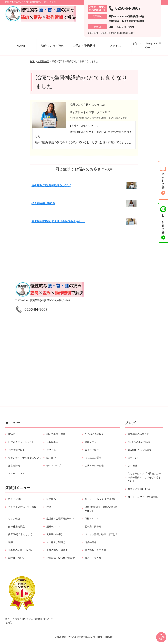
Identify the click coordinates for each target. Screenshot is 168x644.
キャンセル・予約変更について (25, 458)
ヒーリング (134, 458)
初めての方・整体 (52, 46)
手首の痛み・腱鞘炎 (57, 550)
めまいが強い (15, 499)
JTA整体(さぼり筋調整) (140, 450)
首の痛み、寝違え (56, 542)
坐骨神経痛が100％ (43, 203)
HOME (21, 46)
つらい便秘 (14, 519)
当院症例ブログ (16, 450)
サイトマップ (54, 466)
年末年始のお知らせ (138, 434)
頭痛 (10, 542)
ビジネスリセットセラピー (147, 46)
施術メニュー (92, 442)
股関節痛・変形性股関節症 (61, 558)
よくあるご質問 (93, 458)
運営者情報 (14, 466)
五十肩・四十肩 (93, 527)
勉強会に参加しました (140, 489)
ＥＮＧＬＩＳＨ (16, 473)
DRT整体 (133, 466)
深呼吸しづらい (16, 558)
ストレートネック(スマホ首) (100, 499)
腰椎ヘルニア (54, 527)
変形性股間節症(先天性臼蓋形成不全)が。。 (58, 221)
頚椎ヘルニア (92, 519)
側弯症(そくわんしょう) (21, 534)
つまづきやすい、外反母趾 (22, 507)
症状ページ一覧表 (94, 466)
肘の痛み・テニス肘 (95, 550)
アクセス (115, 46)
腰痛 (49, 507)
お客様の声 (43, 61)
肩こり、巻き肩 (93, 558)
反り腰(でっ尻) (54, 534)
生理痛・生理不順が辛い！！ (62, 519)
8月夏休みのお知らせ (139, 442)
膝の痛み (51, 499)
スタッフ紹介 (92, 450)
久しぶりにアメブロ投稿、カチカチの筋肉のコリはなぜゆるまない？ (144, 477)
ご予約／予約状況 (84, 46)
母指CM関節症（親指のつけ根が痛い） (101, 509)
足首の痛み (91, 542)
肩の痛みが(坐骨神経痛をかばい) (51, 185)
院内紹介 (51, 458)
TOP (32, 61)
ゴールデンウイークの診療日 (143, 497)
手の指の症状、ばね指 (20, 550)
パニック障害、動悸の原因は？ (101, 534)
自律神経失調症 (16, 527)
